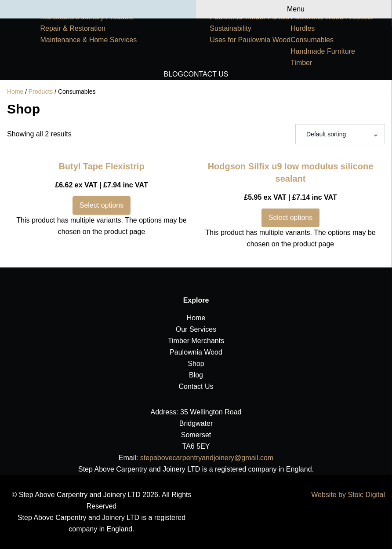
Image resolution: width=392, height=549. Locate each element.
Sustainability (230, 28)
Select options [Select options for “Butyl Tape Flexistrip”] (102, 205)
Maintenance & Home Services (88, 40)
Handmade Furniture (323, 51)
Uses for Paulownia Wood (250, 40)
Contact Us (206, 74)
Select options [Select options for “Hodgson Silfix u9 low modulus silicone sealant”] (291, 218)
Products (41, 91)
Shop (196, 364)
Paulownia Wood (196, 352)
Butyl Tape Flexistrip (101, 166)
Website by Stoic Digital (348, 495)
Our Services (196, 329)
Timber (301, 63)
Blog (174, 74)
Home (15, 91)
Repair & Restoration (73, 28)
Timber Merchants (196, 341)
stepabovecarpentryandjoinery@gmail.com (207, 458)
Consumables (312, 40)
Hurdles (303, 28)
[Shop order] (340, 134)
